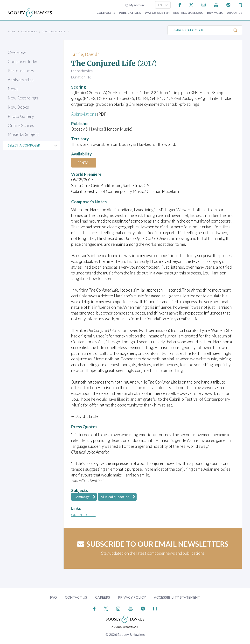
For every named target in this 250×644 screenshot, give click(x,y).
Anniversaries (21, 80)
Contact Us (76, 597)
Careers (103, 597)
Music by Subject (23, 134)
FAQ (54, 597)
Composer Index (23, 61)
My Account (135, 5)
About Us (235, 13)
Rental (84, 163)
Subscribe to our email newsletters (153, 544)
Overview (17, 52)
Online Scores (21, 125)
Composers (106, 13)
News (13, 89)
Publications (130, 13)
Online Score (83, 515)
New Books (18, 107)
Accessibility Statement (177, 597)
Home (12, 31)
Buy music (215, 13)
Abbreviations (84, 114)
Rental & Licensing (188, 13)
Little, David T (86, 54)
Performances (21, 71)
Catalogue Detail (54, 31)
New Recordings (23, 98)
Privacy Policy (132, 597)
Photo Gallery (21, 116)
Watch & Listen (157, 13)
